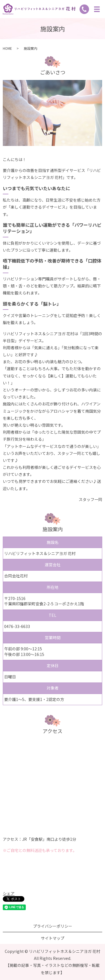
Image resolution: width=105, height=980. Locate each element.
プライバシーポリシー (53, 926)
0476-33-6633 (17, 626)
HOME (7, 48)
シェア (9, 893)
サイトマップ (53, 938)
